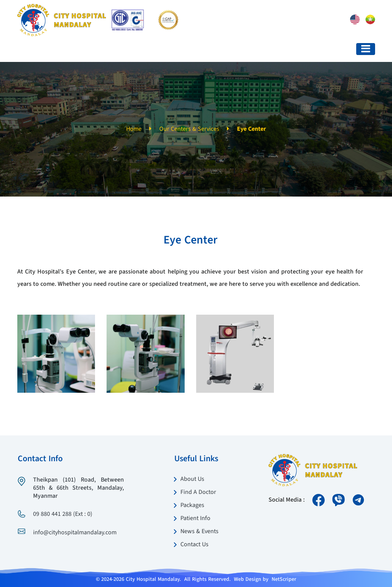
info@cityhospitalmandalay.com (75, 533)
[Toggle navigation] (366, 49)
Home (134, 129)
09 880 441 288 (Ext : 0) (63, 514)
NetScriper (284, 579)
